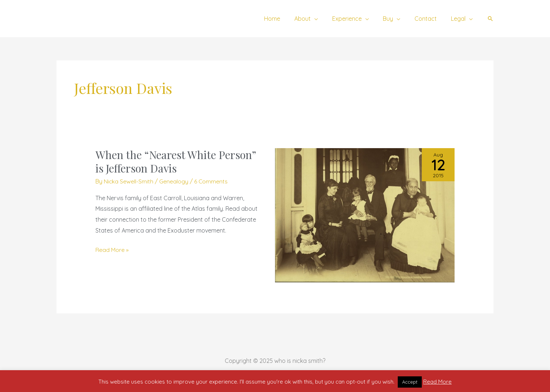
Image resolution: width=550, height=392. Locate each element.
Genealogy (174, 181)
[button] (490, 19)
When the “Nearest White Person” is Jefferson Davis (176, 161)
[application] (325, 19)
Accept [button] (410, 382)
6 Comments (211, 181)
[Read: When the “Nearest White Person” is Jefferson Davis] (365, 215)
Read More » (112, 249)
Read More (437, 382)
